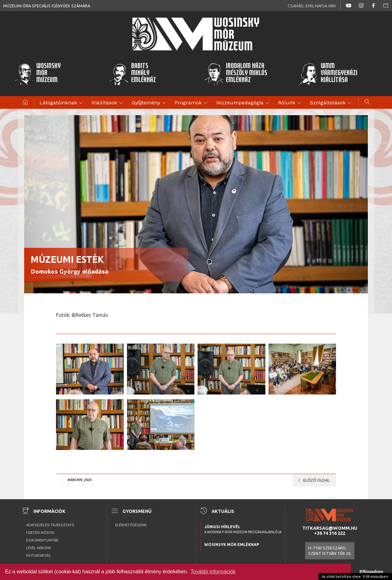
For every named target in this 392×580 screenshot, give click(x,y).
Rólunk (290, 103)
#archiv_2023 (80, 480)
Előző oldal (313, 480)
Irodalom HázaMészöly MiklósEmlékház (236, 74)
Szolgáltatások (332, 103)
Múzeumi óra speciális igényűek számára (47, 6)
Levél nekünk (38, 548)
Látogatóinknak (62, 103)
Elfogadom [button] (371, 572)
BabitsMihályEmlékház (133, 74)
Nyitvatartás (38, 556)
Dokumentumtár (42, 540)
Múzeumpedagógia (244, 103)
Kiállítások (108, 103)
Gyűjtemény (150, 103)
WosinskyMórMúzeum (38, 74)
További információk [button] (213, 572)
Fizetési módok (40, 533)
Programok (192, 103)
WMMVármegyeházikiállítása (328, 74)
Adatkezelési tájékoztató (50, 525)
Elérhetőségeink (131, 525)
